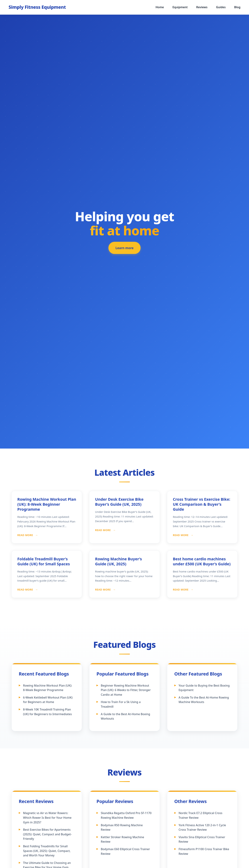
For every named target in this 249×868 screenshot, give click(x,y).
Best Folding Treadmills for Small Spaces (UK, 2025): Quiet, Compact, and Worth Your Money (47, 851)
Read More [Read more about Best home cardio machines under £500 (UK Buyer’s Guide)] (181, 590)
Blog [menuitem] (237, 7)
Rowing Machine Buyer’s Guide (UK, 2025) (118, 561)
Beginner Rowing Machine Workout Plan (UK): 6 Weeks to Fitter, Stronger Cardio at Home (126, 690)
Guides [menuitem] (221, 7)
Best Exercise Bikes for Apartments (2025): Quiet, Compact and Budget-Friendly (47, 834)
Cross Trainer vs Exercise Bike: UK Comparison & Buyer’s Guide (202, 504)
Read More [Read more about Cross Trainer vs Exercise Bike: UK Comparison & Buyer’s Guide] (181, 535)
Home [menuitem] (160, 7)
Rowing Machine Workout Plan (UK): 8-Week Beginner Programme (47, 504)
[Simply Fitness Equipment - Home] (37, 7)
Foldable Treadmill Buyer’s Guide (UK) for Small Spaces (44, 561)
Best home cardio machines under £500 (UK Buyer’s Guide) (202, 561)
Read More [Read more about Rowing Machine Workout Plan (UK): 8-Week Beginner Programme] (26, 535)
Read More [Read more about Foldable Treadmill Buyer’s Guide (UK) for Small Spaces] (26, 590)
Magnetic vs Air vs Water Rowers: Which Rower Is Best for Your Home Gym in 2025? (47, 818)
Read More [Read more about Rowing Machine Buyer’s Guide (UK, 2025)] (103, 590)
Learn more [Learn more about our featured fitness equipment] (125, 249)
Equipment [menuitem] (180, 7)
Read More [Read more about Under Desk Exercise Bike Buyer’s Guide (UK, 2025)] (103, 530)
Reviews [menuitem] (202, 7)
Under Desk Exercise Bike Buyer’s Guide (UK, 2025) (119, 502)
